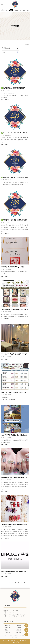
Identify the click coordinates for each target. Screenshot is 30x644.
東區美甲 (16, 635)
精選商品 (7, 632)
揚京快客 (13, 641)
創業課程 (7, 628)
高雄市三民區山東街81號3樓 (16, 616)
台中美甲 (11, 635)
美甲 (6, 635)
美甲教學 (22, 635)
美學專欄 (19, 628)
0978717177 (12, 612)
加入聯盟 (19, 632)
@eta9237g (14, 610)
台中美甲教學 (15, 637)
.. (26, 641)
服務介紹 (19, 626)
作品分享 (7, 630)
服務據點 (19, 630)
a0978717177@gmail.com (16, 614)
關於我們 (7, 626)
